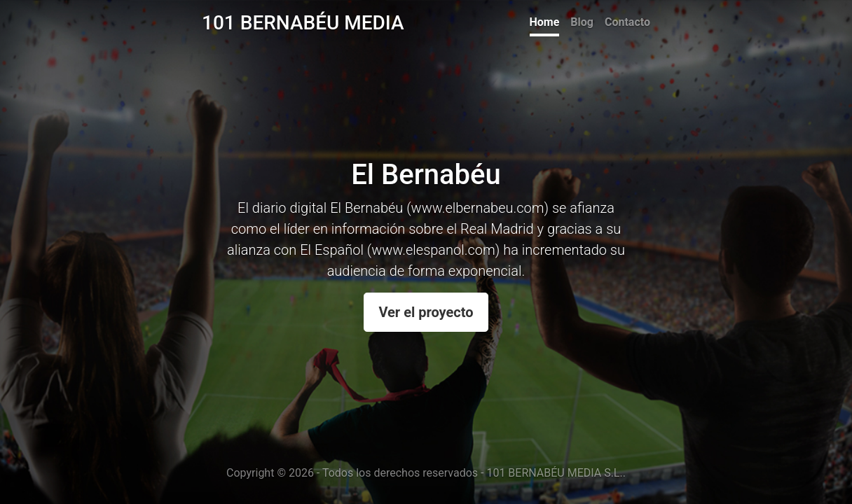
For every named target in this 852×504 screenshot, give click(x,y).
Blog (582, 22)
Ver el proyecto (426, 312)
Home (545, 22)
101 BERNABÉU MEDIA (303, 23)
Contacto (627, 22)
